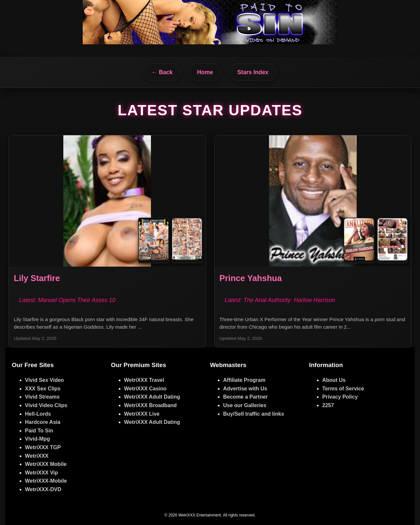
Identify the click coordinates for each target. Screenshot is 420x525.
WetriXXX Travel (144, 380)
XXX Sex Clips (43, 389)
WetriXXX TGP (43, 447)
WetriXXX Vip (42, 473)
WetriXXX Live (142, 414)
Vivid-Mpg (37, 439)
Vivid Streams (42, 397)
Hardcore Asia (43, 422)
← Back (162, 72)
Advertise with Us (245, 389)
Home (205, 72)
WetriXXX (37, 456)
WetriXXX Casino (145, 389)
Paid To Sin (39, 431)
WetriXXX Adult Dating (152, 397)
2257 (328, 405)
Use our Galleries (245, 405)
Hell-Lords (38, 414)
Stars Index (253, 72)
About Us (334, 380)
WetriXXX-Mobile (46, 481)
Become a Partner (245, 397)
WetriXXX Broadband (150, 405)
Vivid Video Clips (46, 405)
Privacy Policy (340, 397)
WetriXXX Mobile (46, 464)
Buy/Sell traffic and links (254, 414)
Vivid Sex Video (44, 380)
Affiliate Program (244, 380)
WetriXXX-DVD (43, 489)
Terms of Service (343, 389)
